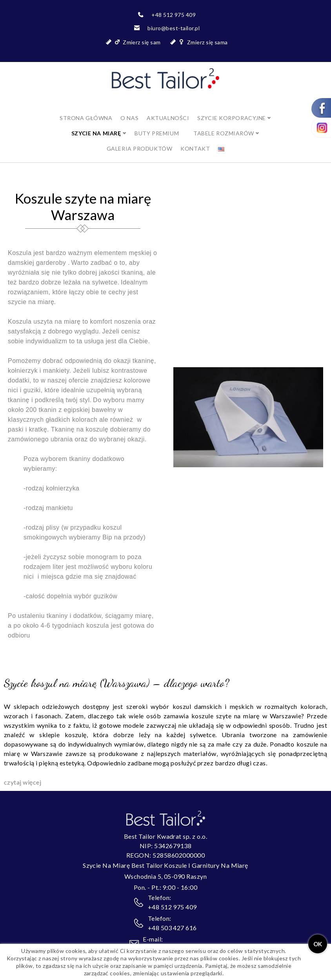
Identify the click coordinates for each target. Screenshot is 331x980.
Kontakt (195, 141)
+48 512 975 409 (174, 15)
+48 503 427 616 (172, 920)
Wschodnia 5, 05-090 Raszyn (165, 868)
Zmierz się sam (142, 42)
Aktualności (168, 110)
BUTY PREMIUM (157, 125)
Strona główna (86, 110)
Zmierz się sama (207, 42)
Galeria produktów (140, 141)
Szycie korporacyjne (232, 110)
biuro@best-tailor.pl (174, 28)
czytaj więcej (23, 774)
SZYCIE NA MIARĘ (96, 125)
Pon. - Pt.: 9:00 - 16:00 (166, 879)
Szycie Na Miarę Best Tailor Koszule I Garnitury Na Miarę (165, 857)
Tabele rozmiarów (224, 125)
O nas (129, 110)
